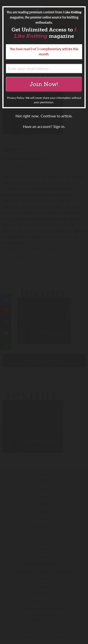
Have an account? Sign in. (44, 127)
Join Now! (44, 84)
